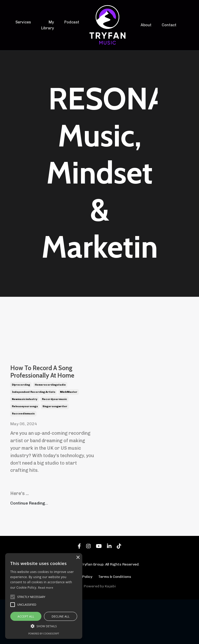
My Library (47, 25)
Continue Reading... (29, 547)
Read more (46, 588)
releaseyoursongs (25, 451)
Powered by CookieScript (44, 634)
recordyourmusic (55, 443)
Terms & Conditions (115, 621)
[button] (44, 626)
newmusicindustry (25, 443)
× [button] (78, 558)
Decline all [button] (61, 616)
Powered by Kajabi (100, 630)
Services (23, 22)
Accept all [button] (26, 616)
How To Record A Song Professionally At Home (51, 394)
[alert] (44, 596)
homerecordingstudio (50, 429)
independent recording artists (34, 436)
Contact (168, 25)
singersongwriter (55, 451)
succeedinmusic (23, 458)
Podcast (71, 22)
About (146, 25)
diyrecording (21, 429)
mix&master (69, 436)
